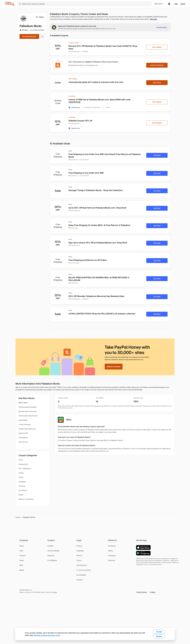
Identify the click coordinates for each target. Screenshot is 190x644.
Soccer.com (23, 442)
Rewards (51, 556)
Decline (159, 636)
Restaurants (23, 464)
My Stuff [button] (159, 4)
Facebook (112, 546)
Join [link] (176, 4)
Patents (79, 556)
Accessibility (81, 575)
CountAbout (23, 438)
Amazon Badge (53, 551)
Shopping (22, 482)
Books (21, 495)
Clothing (22, 486)
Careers (22, 556)
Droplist (50, 546)
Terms (79, 560)
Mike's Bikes (23, 403)
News (22, 560)
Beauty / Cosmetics (26, 499)
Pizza (21, 460)
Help (21, 551)
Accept (159, 632)
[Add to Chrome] (114, 367)
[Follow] (40, 17)
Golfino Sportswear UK (27, 429)
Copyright (80, 551)
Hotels (21, 473)
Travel (21, 477)
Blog (21, 565)
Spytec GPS (23, 433)
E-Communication (84, 570)
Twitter (111, 551)
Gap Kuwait (23, 420)
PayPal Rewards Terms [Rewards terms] (76, 65)
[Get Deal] (157, 155)
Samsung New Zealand (28, 407)
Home (18, 517)
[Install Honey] (162, 27)
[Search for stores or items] (85, 4)
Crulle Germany (25, 424)
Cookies (80, 580)
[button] (146, 592)
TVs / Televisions (25, 469)
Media (22, 570)
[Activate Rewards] (29, 36)
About (22, 546)
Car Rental (23, 490)
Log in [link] (183, 4)
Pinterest (111, 560)
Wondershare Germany (28, 411)
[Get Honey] (157, 83)
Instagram (112, 556)
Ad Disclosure (82, 565)
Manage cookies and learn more (47, 635)
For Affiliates (52, 560)
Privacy (79, 546)
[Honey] (10, 4)
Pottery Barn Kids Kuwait (28, 416)
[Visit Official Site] (43, 36)
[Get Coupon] (157, 47)
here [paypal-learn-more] (55, 592)
